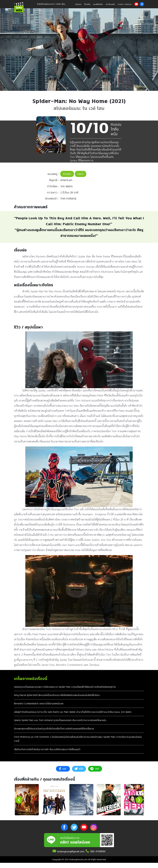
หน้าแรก (78, 4)
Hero (81, 174)
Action (67, 174)
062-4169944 (98, 857)
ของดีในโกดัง (98, 4)
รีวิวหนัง (87, 4)
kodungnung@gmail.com (71, 857)
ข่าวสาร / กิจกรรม (125, 4)
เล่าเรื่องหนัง (110, 4)
